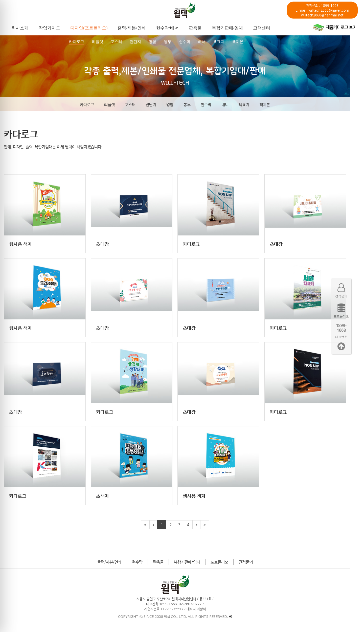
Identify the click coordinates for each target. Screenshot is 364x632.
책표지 (251, 104)
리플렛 (117, 104)
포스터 (137, 104)
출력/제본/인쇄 (117, 565)
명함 (177, 104)
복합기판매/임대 (194, 565)
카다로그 (94, 104)
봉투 (194, 104)
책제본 (272, 104)
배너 (232, 104)
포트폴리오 (226, 565)
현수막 (213, 104)
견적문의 (253, 565)
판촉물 (165, 565)
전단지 (158, 104)
